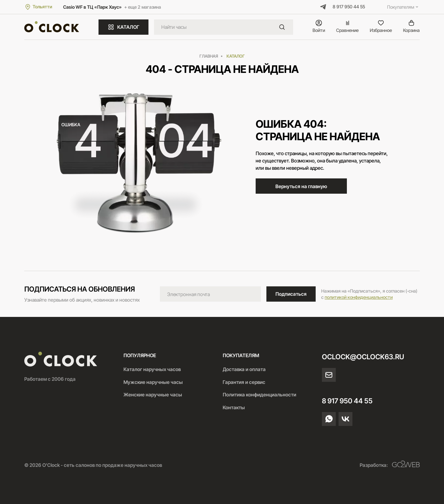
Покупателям (403, 7)
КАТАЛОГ (123, 27)
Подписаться (291, 294)
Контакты (234, 407)
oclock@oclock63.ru (363, 357)
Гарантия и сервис (244, 382)
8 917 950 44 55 (349, 7)
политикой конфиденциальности (359, 297)
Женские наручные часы (153, 394)
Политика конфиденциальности (259, 394)
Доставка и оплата (244, 369)
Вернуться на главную (301, 186)
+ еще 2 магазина (143, 7)
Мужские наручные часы (153, 382)
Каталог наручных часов (152, 369)
